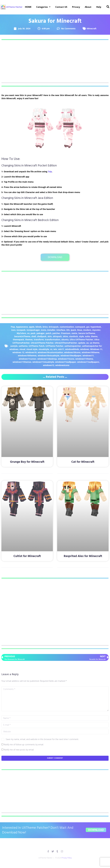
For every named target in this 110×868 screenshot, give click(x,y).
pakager (41, 333)
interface (61, 330)
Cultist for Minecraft (27, 556)
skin (50, 336)
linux (80, 330)
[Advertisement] (55, 63)
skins (65, 336)
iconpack (21, 330)
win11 (61, 349)
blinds (39, 327)
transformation (53, 339)
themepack (18, 339)
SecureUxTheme (22, 336)
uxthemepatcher (73, 346)
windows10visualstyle (48, 355)
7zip (50, 171)
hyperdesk (96, 327)
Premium (66, 333)
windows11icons (66, 359)
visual (22, 349)
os (28, 333)
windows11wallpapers (88, 362)
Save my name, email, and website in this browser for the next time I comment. (42, 739)
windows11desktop (47, 359)
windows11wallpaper (66, 362)
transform (39, 339)
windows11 (88, 355)
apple (32, 327)
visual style (32, 349)
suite (87, 336)
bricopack (54, 327)
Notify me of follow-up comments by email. (24, 744)
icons (44, 330)
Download (55, 257)
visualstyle (44, 349)
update (82, 343)
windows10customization (50, 352)
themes (29, 339)
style (81, 336)
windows (85, 349)
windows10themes (27, 355)
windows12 (49, 365)
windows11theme (84, 359)
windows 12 (18, 352)
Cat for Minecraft (83, 462)
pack (33, 333)
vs (51, 349)
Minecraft (92, 28)
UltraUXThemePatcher (66, 343)
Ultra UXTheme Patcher (81, 339)
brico (45, 327)
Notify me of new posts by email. (19, 750)
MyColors (21, 333)
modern (87, 330)
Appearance (22, 327)
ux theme (95, 343)
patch (48, 333)
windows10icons (72, 352)
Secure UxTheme (87, 333)
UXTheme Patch (37, 346)
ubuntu (65, 339)
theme (94, 336)
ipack (73, 330)
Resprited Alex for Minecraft (83, 556)
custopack (80, 327)
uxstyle (14, 346)
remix (74, 333)
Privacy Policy (67, 858)
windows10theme (90, 352)
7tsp (13, 327)
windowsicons (62, 365)
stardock (74, 336)
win (55, 349)
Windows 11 (96, 349)
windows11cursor (27, 359)
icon (13, 330)
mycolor (96, 330)
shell (34, 336)
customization (67, 327)
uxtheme (23, 346)
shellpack (42, 336)
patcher (56, 333)
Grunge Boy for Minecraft (27, 462)
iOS (68, 330)
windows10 (31, 352)
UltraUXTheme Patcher (42, 343)
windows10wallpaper (71, 355)
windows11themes (22, 362)
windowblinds (72, 349)
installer (51, 330)
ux (87, 343)
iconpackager (33, 330)
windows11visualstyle (43, 362)
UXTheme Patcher (54, 346)
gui (88, 327)
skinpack (57, 336)
